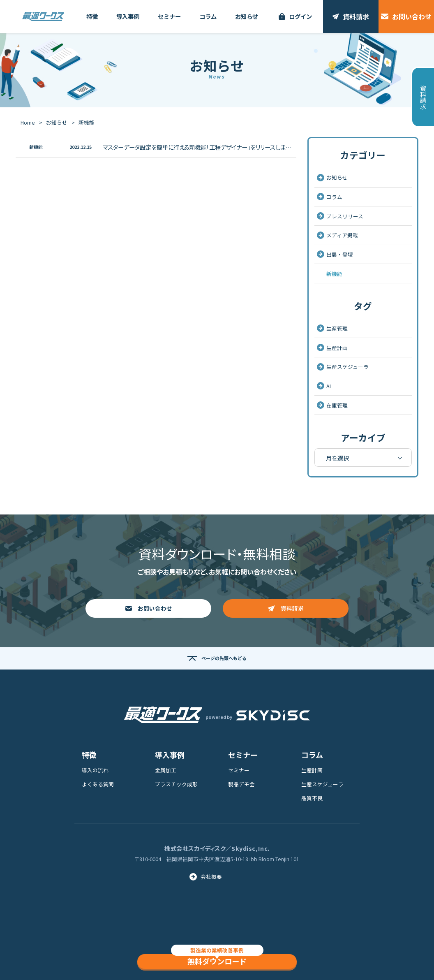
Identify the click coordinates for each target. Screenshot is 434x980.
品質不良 (312, 798)
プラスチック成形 (176, 784)
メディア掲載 (337, 235)
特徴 (89, 755)
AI (324, 386)
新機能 (334, 274)
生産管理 (332, 328)
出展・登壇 (335, 254)
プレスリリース (340, 216)
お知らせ (57, 122)
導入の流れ (95, 770)
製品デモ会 (241, 784)
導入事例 (170, 755)
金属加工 (166, 770)
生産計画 (332, 348)
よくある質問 (98, 784)
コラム (330, 197)
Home (28, 122)
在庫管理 (332, 405)
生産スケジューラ (343, 367)
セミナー (243, 755)
